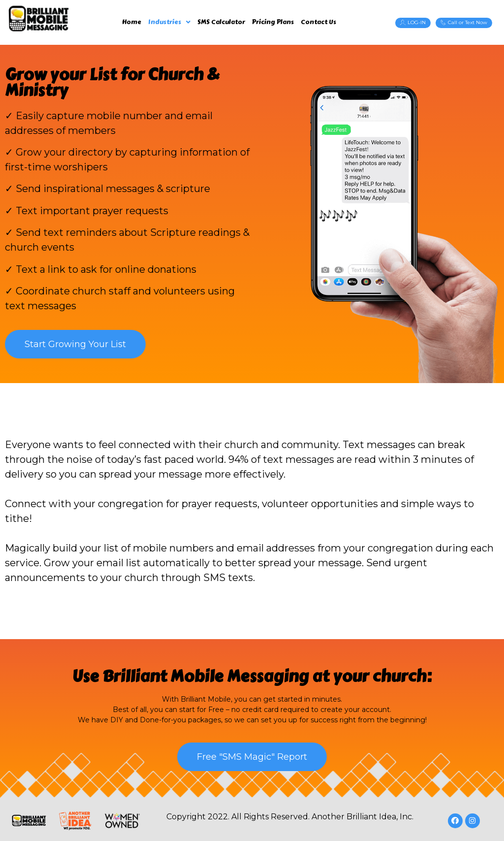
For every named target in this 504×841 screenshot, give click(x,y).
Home (132, 22)
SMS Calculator (221, 22)
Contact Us (318, 22)
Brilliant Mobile (163, 676)
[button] (413, 23)
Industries (169, 22)
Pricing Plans (273, 22)
